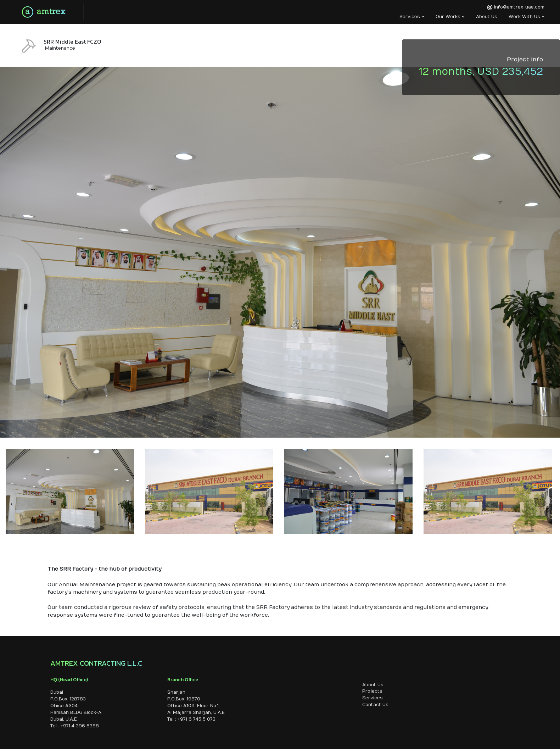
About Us (487, 17)
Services (412, 17)
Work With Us (527, 17)
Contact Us (375, 705)
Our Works (450, 17)
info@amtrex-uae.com (516, 7)
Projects (372, 691)
